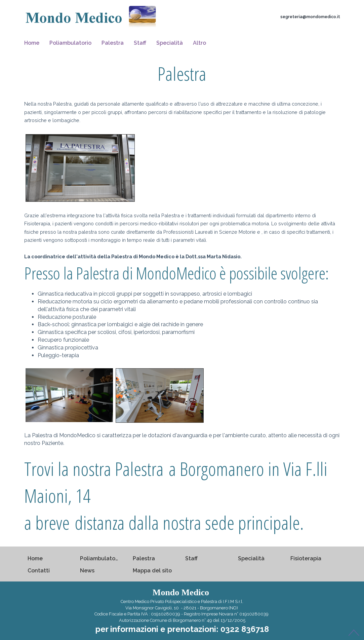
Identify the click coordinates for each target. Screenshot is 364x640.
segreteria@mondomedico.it (310, 17)
